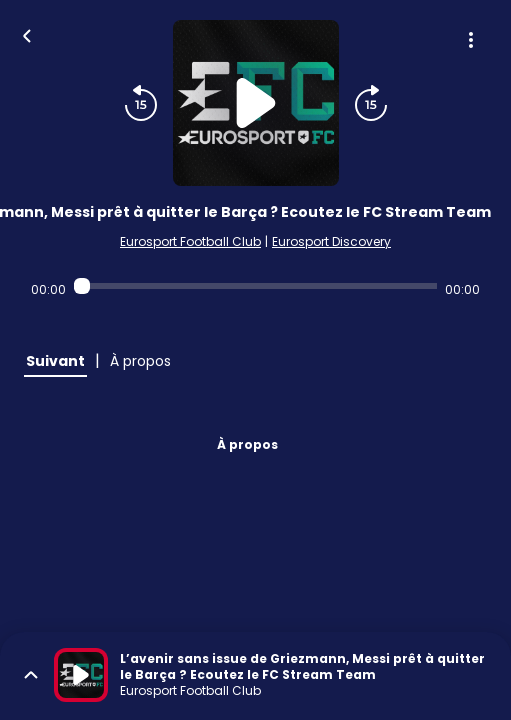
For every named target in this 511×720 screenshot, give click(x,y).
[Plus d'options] (471, 40)
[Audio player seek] (255, 286)
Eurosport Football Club (190, 241)
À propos (247, 444)
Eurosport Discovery (331, 241)
